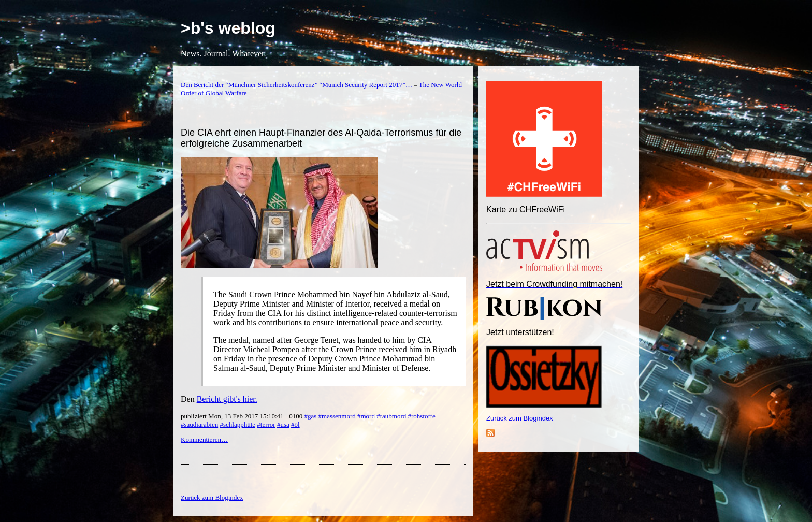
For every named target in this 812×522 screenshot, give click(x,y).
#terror (266, 424)
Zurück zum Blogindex (520, 418)
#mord (366, 416)
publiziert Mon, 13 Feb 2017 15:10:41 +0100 (242, 416)
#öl (295, 424)
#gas (310, 416)
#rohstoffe (422, 416)
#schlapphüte (237, 424)
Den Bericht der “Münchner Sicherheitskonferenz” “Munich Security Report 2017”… (296, 85)
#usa (283, 424)
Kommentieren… (204, 439)
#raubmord (391, 416)
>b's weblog (228, 28)
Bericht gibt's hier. (227, 399)
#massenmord (337, 416)
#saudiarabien (199, 424)
